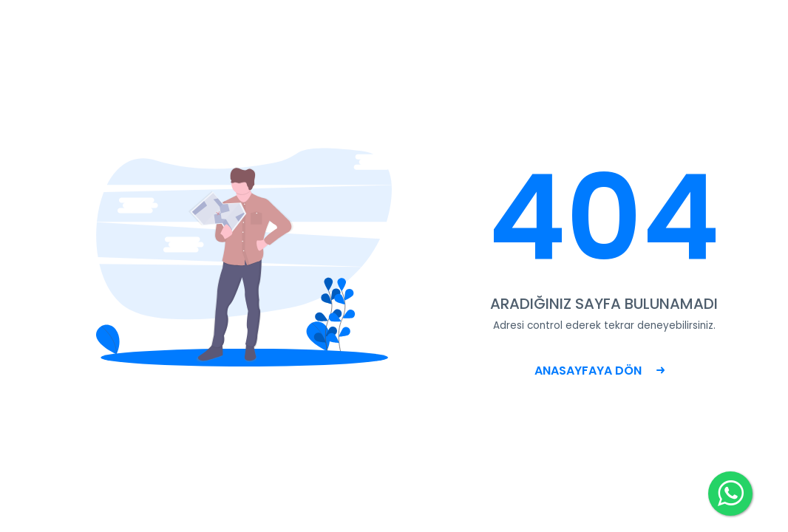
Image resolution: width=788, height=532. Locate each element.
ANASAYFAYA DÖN (600, 371)
